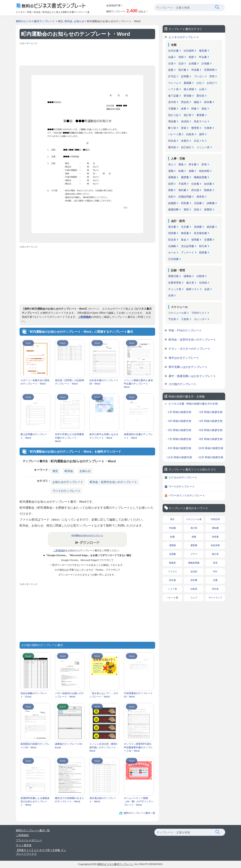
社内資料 (189, 51)
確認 (196, 102)
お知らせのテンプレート (68, 482)
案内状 (172, 147)
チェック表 (175, 289)
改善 (184, 109)
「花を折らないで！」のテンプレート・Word (104, 695)
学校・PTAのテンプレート (185, 330)
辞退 (184, 128)
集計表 (190, 283)
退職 (171, 171)
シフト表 (173, 89)
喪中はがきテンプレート (184, 358)
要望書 (200, 115)
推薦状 (208, 209)
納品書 (211, 227)
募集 (181, 164)
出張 (171, 63)
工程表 (185, 319)
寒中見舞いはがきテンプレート (188, 367)
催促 (204, 109)
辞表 (204, 164)
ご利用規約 (85, 317)
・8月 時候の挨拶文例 (210, 439)
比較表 (190, 134)
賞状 (186, 209)
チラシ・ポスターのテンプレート (190, 349)
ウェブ (194, 598)
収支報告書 (200, 233)
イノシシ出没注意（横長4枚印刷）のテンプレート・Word (104, 747)
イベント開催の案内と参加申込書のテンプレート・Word (138, 384)
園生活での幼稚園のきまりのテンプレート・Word (69, 800)
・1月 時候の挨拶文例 (178, 412)
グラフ (194, 554)
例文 (61, 21)
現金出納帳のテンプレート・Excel (34, 695)
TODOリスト (199, 313)
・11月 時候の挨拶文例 (178, 457)
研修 (194, 109)
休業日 (185, 141)
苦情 (212, 76)
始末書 (208, 184)
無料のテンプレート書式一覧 (139, 813)
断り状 (172, 128)
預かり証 (173, 115)
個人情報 (189, 89)
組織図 (172, 203)
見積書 (198, 227)
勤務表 (208, 190)
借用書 (195, 240)
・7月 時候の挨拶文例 (178, 439)
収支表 (172, 240)
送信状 (185, 121)
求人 (171, 164)
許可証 (172, 76)
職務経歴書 (200, 177)
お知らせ (79, 21)
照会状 (185, 102)
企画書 (193, 63)
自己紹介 (186, 147)
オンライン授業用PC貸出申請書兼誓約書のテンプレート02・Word (138, 747)
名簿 (171, 295)
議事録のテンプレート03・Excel (70, 746)
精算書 (203, 252)
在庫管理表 (175, 283)
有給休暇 (204, 171)
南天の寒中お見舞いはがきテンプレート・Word (104, 436)
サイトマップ (215, 598)
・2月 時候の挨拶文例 (210, 412)
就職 (191, 171)
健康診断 (173, 209)
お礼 (199, 83)
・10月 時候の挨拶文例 (209, 448)
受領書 (188, 96)
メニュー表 (203, 147)
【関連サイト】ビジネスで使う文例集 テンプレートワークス (41, 852)
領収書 (172, 233)
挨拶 (191, 57)
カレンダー (200, 319)
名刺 (171, 197)
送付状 (172, 102)
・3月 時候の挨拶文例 (178, 421)
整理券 (195, 128)
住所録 (203, 283)
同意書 (185, 203)
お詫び (211, 83)
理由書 (172, 121)
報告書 (203, 51)
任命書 (195, 184)
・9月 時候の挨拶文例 (178, 448)
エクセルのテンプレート (183, 477)
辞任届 (195, 190)
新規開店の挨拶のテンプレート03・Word (35, 746)
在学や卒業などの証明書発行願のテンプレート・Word (69, 438)
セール (172, 252)
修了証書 (173, 96)
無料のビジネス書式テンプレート (35, 21)
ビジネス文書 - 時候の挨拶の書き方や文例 (193, 404)
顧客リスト (193, 289)
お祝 (202, 89)
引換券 (208, 128)
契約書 (182, 190)
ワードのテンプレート (66, 491)
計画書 (205, 63)
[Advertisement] (87, 54)
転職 (181, 171)
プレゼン (199, 76)
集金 (184, 240)
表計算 (188, 115)
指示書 (182, 70)
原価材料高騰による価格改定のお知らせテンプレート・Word (35, 801)
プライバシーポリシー (29, 840)
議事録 (188, 276)
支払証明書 (188, 246)
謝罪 (202, 134)
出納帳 (172, 246)
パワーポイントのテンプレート (187, 495)
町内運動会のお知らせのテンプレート (87, 535)
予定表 (172, 319)
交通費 (208, 240)
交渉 (181, 63)
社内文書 (173, 51)
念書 (215, 580)
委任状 (200, 96)
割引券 (203, 246)
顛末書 (208, 102)
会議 (171, 57)
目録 (196, 209)
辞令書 (193, 164)
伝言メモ (199, 141)
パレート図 (175, 134)
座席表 (200, 197)
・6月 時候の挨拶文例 (210, 430)
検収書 (185, 233)
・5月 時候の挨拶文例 (178, 430)
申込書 (203, 57)
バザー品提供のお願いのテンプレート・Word (69, 695)
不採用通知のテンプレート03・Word (138, 695)
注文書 (185, 227)
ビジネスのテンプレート (184, 37)
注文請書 (173, 259)
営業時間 (209, 70)
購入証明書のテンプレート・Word (34, 436)
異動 (171, 190)
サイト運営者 (24, 845)
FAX (215, 572)
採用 (171, 184)
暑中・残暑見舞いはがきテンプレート (192, 376)
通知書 (215, 528)
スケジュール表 (177, 313)
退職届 (172, 177)
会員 (207, 289)
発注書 (172, 227)
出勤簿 (200, 276)
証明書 (185, 76)
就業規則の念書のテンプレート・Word (138, 436)
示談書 (198, 203)
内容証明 (215, 519)
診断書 (211, 203)
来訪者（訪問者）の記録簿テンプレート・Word (69, 382)
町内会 (69, 21)
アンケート (188, 252)
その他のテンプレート (183, 384)
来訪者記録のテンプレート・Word (103, 800)
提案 (171, 70)
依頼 (181, 57)
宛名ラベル (200, 121)
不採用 (182, 184)
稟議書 (188, 83)
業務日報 (173, 276)
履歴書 (185, 177)
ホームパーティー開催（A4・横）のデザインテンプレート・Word (139, 801)
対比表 (172, 141)
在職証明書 (185, 197)
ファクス (172, 572)
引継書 (172, 109)
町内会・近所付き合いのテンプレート (114, 482)
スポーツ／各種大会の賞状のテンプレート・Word (35, 382)
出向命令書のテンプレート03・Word (104, 382)
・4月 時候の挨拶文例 (210, 421)
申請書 (195, 70)
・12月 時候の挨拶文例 (209, 457)
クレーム (173, 83)
